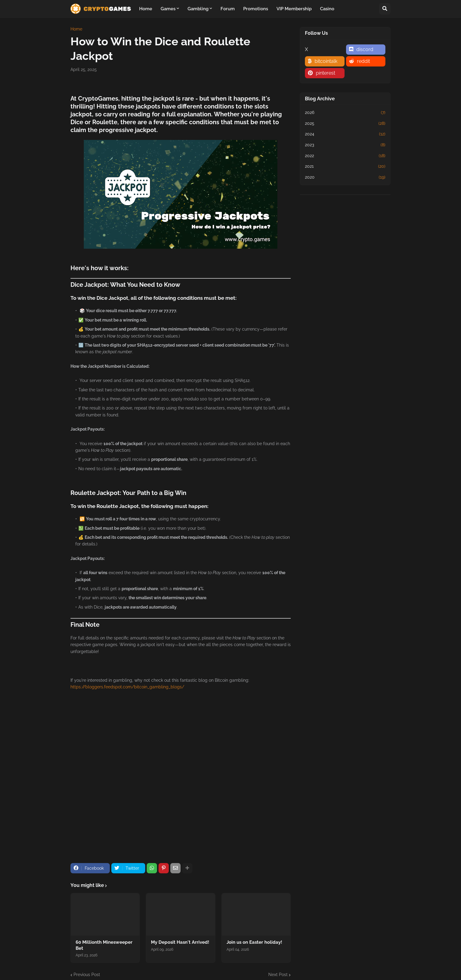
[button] (385, 9)
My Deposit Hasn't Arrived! (180, 942)
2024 (345, 134)
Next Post (278, 975)
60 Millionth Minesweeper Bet (104, 945)
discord (365, 49)
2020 (345, 177)
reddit (363, 61)
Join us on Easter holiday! (254, 942)
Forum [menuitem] (228, 9)
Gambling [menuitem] (198, 9)
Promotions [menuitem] (256, 9)
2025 (345, 124)
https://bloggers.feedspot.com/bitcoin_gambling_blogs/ (127, 687)
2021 (345, 167)
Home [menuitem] (146, 9)
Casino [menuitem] (327, 9)
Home (76, 29)
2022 (345, 156)
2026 (345, 113)
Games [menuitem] (168, 9)
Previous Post (87, 975)
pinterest (325, 73)
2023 (345, 145)
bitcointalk (326, 61)
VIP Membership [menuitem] (294, 9)
